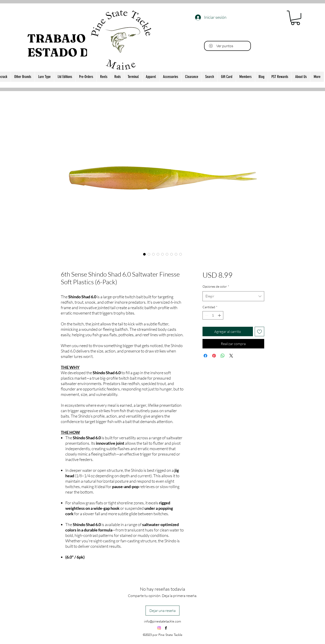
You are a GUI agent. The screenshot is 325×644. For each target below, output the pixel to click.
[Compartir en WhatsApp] (223, 356)
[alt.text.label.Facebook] (166, 628)
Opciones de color (216, 286)
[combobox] (233, 296)
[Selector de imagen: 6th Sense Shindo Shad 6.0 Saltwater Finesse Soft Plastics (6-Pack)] (144, 254)
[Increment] (220, 315)
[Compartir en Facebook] (205, 356)
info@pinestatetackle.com (162, 621)
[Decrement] (206, 315)
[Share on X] (231, 356)
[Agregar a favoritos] (259, 331)
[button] (295, 18)
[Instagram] (159, 628)
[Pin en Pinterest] (214, 356)
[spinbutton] (213, 315)
